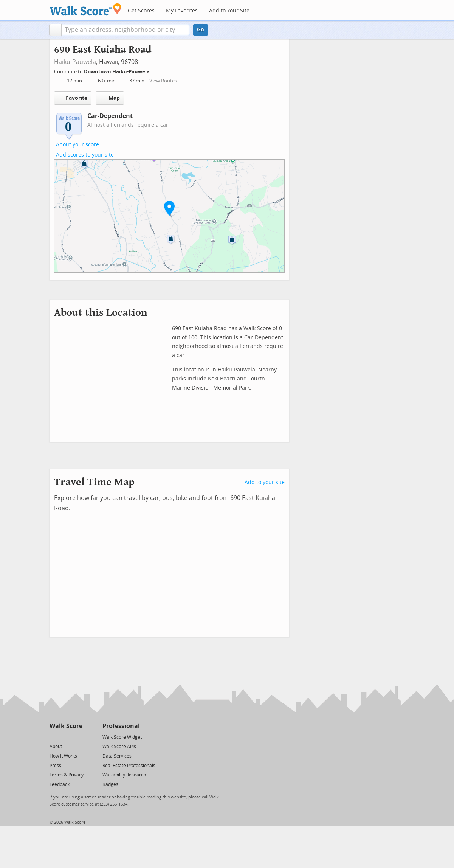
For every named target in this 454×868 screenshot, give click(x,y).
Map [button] (110, 98)
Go (201, 30)
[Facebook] (66, 737)
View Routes (163, 81)
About (56, 747)
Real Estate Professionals (129, 766)
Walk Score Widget (122, 737)
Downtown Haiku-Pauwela (117, 72)
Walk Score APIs (119, 747)
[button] (55, 30)
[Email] (77, 737)
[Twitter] (54, 737)
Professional (121, 726)
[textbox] (126, 30)
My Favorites (182, 11)
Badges (110, 784)
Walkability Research (124, 775)
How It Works (63, 756)
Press (55, 766)
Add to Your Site (229, 11)
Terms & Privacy (67, 775)
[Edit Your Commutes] (155, 71)
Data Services (117, 756)
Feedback (60, 784)
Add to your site (265, 482)
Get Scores (141, 11)
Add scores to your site (85, 155)
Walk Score (66, 726)
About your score (77, 145)
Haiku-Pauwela (75, 62)
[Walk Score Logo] (86, 9)
